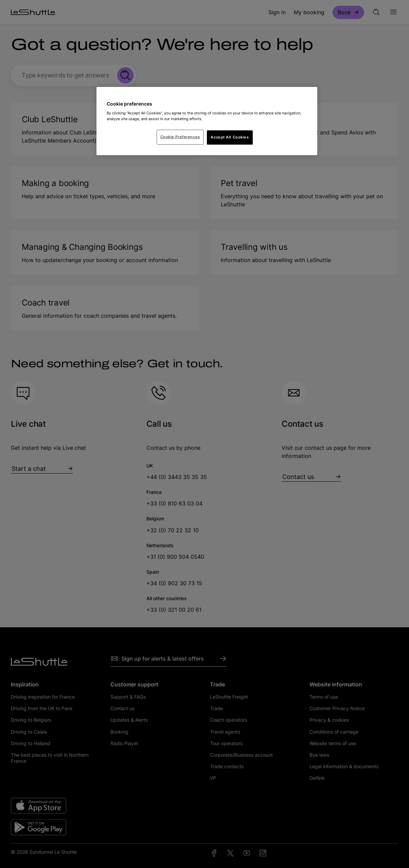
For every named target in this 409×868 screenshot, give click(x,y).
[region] (207, 121)
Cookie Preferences (180, 137)
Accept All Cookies (230, 137)
